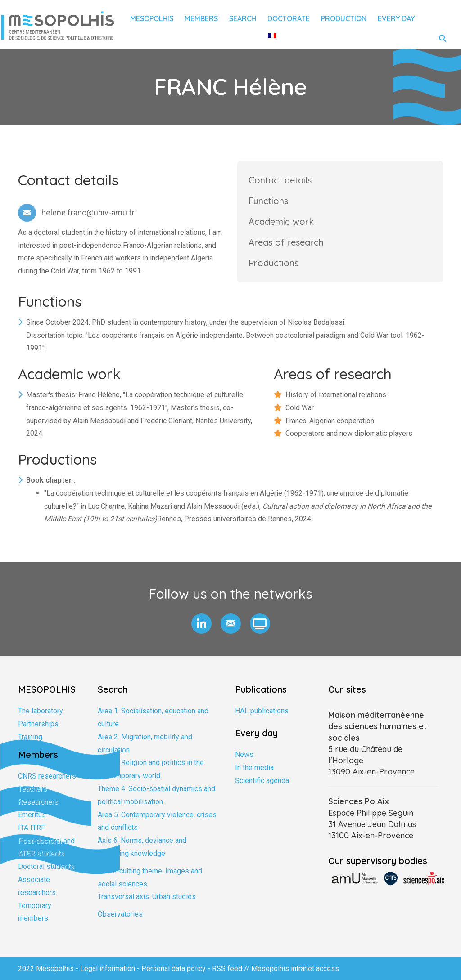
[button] (201, 624)
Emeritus (32, 815)
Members (201, 18)
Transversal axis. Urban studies (147, 897)
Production (344, 18)
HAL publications (262, 711)
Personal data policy (174, 969)
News (244, 754)
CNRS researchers (47, 776)
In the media (254, 767)
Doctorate (289, 18)
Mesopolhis (152, 18)
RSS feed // (232, 969)
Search (243, 18)
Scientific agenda (262, 781)
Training (30, 737)
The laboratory (41, 711)
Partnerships (38, 724)
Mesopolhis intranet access (295, 969)
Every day (396, 18)
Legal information (108, 969)
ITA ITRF (32, 828)
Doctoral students (46, 866)
